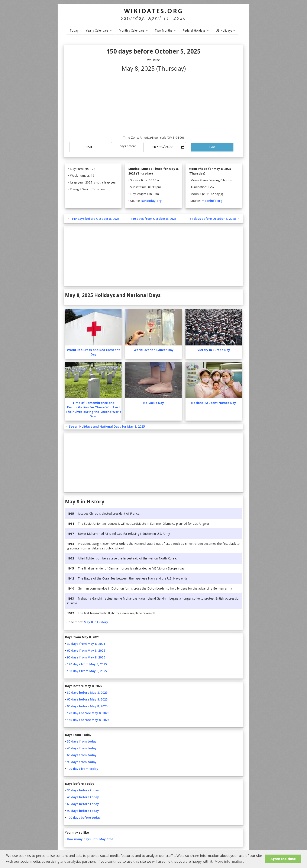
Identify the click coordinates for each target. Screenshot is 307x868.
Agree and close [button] (283, 859)
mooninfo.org (212, 201)
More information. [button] (229, 861)
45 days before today (83, 797)
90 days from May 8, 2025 (86, 657)
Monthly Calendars (133, 30)
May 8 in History (96, 622)
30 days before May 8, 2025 (87, 693)
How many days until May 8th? (90, 839)
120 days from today (83, 769)
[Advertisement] (153, 103)
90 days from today (82, 762)
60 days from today (82, 755)
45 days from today (82, 748)
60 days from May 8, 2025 (86, 650)
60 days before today (83, 804)
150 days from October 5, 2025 (153, 219)
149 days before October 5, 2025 (95, 219)
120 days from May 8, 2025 (87, 664)
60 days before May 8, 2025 (87, 699)
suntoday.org (151, 201)
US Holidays (225, 30)
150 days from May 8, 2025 (87, 671)
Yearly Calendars (99, 30)
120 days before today (84, 818)
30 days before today (83, 790)
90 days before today (83, 811)
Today (74, 30)
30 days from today (82, 741)
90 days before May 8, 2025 (87, 706)
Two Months (165, 30)
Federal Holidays (196, 30)
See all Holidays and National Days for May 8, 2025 (107, 426)
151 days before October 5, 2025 (212, 219)
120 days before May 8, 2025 (88, 713)
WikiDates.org (154, 11)
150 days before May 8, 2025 (88, 720)
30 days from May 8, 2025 (86, 644)
